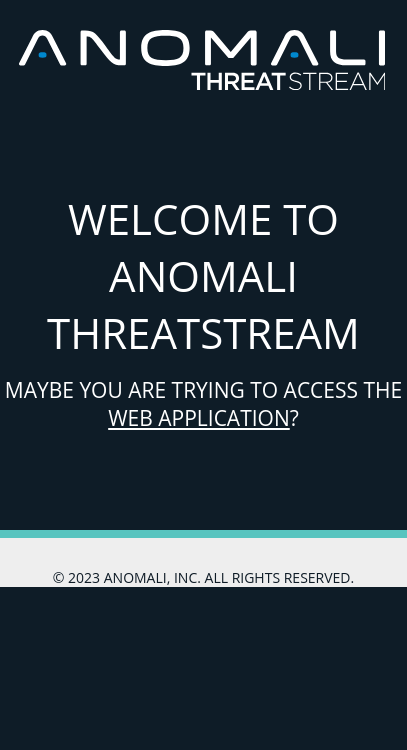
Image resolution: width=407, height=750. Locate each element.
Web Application (199, 418)
